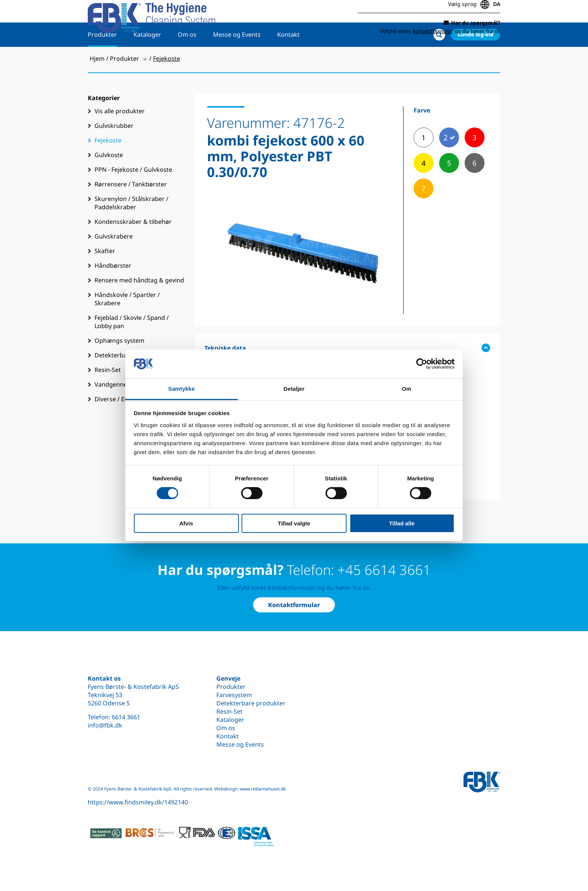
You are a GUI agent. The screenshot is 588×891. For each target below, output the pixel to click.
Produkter (102, 59)
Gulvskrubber (114, 150)
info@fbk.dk (105, 725)
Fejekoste (108, 165)
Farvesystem (234, 695)
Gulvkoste (109, 179)
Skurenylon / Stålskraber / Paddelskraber (131, 227)
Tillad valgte (294, 523)
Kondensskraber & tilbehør (133, 246)
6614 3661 (126, 717)
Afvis (186, 523)
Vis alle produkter (120, 135)
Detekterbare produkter (251, 703)
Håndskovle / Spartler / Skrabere (127, 323)
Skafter (105, 275)
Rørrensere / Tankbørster (131, 208)
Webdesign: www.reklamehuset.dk (250, 789)
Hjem (97, 83)
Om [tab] (406, 389)
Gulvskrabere (114, 261)
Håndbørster (113, 290)
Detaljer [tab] (294, 389)
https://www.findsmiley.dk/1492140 (138, 802)
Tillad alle (402, 523)
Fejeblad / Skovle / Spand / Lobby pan (132, 346)
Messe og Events (237, 59)
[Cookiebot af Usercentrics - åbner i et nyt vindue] (422, 364)
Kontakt (288, 59)
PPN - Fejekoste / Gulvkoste (133, 194)
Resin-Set (229, 711)
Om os (187, 59)
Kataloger (147, 59)
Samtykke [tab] (182, 389)
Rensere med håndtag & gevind (139, 304)
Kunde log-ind (475, 59)
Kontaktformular (294, 605)
